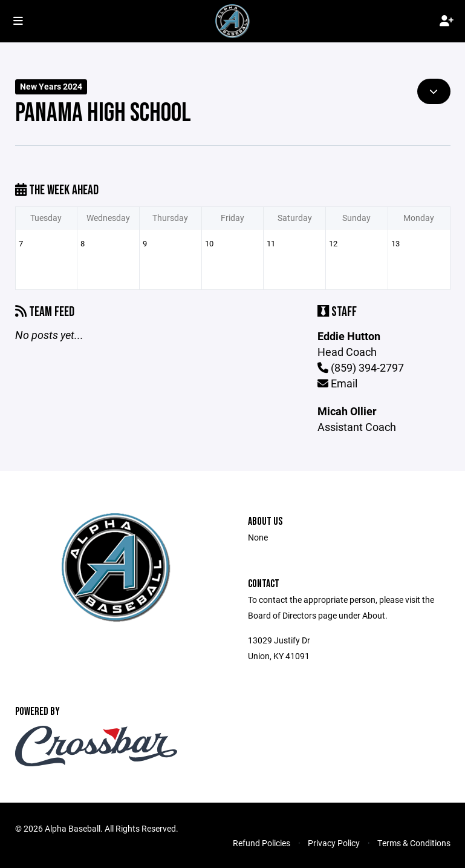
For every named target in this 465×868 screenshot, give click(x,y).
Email (337, 383)
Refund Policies (262, 843)
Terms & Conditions (414, 843)
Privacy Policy (334, 843)
